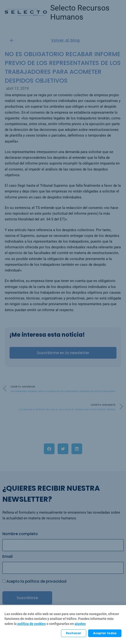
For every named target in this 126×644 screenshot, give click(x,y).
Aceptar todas (105, 633)
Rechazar (74, 633)
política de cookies (32, 624)
